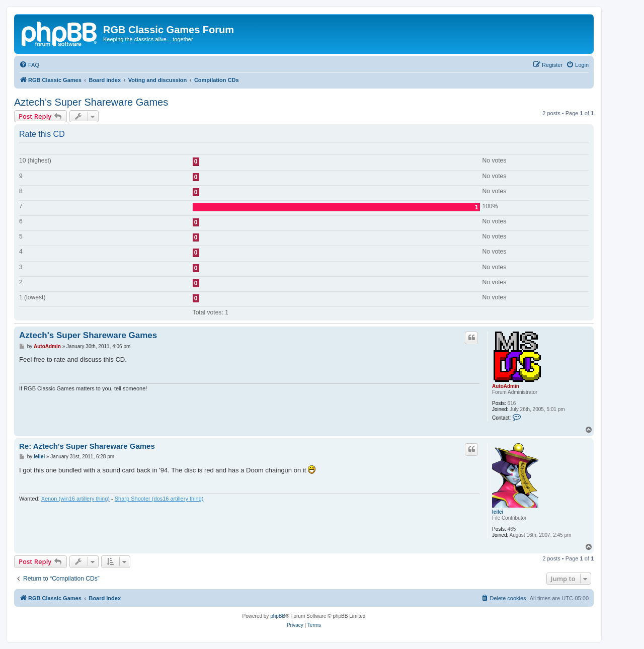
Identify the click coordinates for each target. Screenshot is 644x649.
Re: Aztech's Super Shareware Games (87, 446)
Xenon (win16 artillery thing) (75, 499)
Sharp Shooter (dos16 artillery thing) (159, 499)
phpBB (278, 616)
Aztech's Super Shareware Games (91, 102)
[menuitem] (29, 65)
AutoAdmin (506, 386)
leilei (498, 512)
